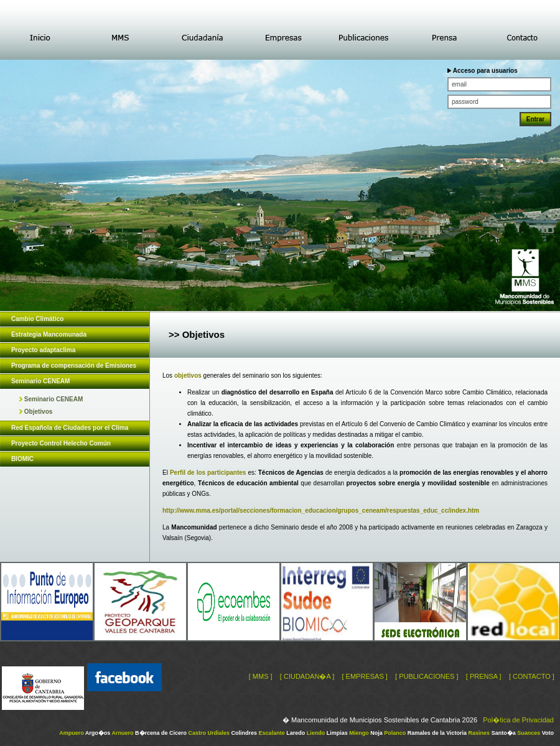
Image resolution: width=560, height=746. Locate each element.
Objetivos (35, 412)
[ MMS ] (261, 676)
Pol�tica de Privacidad (518, 720)
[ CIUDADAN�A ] (307, 676)
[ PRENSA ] (484, 676)
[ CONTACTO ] (532, 676)
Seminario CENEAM (51, 399)
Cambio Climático (37, 319)
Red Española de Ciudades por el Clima (70, 428)
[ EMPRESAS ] (364, 676)
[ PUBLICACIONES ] (427, 676)
